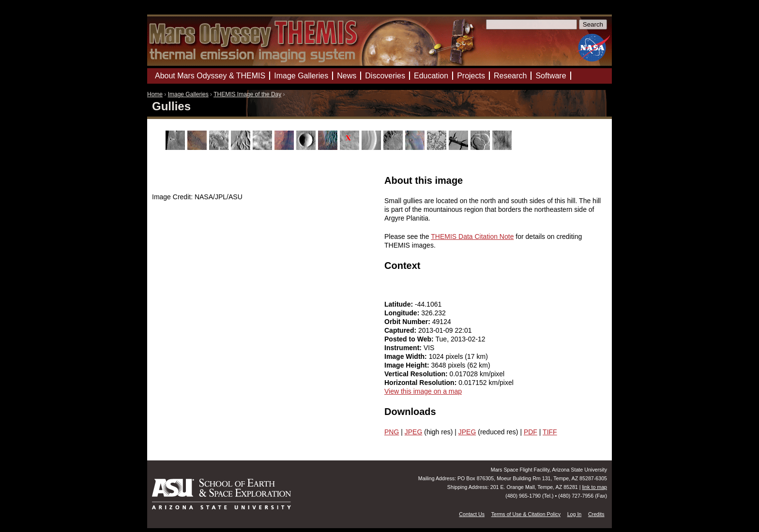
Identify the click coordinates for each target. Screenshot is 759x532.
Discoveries (385, 76)
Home (155, 94)
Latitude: (400, 304)
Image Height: (408, 365)
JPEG (414, 432)
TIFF (550, 432)
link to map (594, 487)
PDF (531, 432)
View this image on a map (423, 391)
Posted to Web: (410, 339)
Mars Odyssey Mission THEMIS (176, 12)
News (347, 76)
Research (510, 76)
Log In (575, 514)
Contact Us (472, 514)
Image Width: (407, 356)
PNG (392, 432)
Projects (471, 76)
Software (551, 76)
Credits (596, 514)
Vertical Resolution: (417, 374)
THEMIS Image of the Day (247, 94)
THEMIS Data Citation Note (472, 236)
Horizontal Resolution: (421, 383)
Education (431, 76)
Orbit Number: (408, 322)
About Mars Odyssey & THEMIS (210, 76)
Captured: (401, 330)
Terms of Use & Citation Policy (526, 514)
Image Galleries (188, 94)
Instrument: (404, 348)
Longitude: (403, 313)
